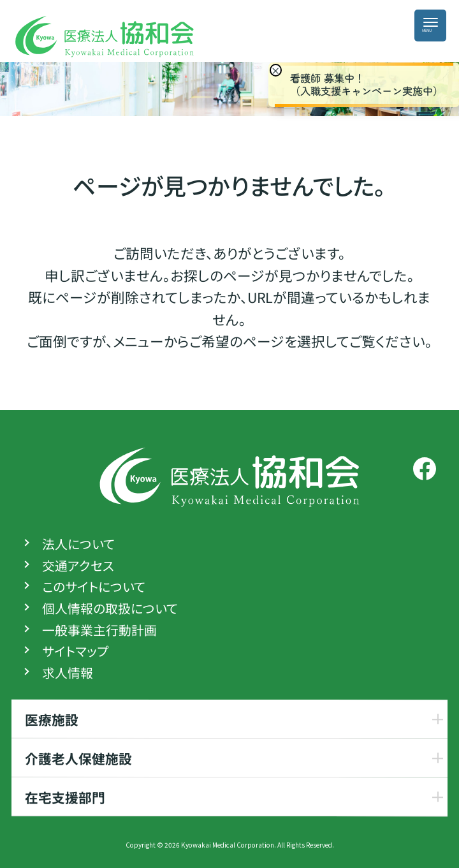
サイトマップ (75, 651)
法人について (78, 544)
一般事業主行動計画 (99, 630)
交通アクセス (78, 566)
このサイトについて (94, 587)
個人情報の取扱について (110, 608)
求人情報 (68, 673)
